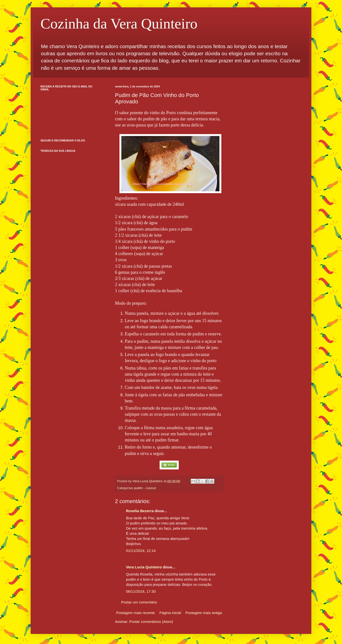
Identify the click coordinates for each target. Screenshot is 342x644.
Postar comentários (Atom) (151, 622)
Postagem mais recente (136, 613)
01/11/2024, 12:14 (141, 551)
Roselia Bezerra (140, 511)
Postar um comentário (139, 602)
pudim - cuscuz (145, 488)
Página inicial (170, 613)
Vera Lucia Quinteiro (144, 567)
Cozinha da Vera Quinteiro (119, 24)
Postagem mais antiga (204, 613)
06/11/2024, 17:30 (141, 591)
